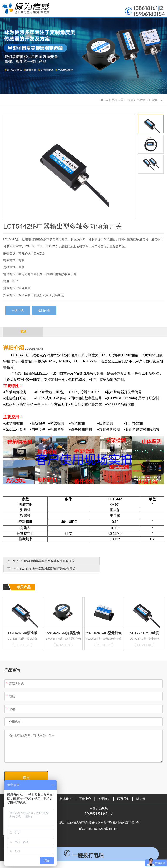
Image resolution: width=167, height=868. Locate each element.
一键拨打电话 (84, 855)
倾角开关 (157, 100)
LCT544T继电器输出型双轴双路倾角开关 (47, 561)
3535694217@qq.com (103, 820)
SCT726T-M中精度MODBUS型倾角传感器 (144, 625)
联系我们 (123, 790)
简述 (23, 331)
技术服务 (66, 790)
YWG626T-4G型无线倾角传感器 (104, 625)
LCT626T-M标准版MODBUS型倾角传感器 (23, 625)
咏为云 (141, 790)
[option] (69, 167)
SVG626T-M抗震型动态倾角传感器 (63, 625)
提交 (26, 770)
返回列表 (44, 310)
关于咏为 (104, 790)
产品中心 (141, 100)
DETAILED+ (23, 637)
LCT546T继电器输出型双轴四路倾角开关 (129, 561)
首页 (128, 100)
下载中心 (85, 790)
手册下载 (18, 310)
